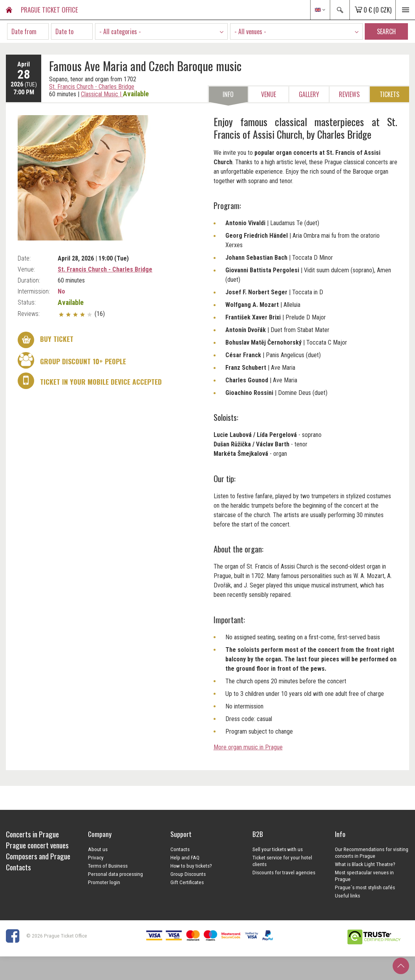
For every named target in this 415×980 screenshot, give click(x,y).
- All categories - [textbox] (120, 31)
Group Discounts (188, 874)
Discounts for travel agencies (284, 872)
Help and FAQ (185, 857)
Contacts (180, 849)
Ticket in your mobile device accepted (90, 381)
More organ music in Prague (248, 747)
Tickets (389, 94)
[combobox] (161, 31)
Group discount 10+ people (72, 360)
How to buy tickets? (191, 866)
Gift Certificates (187, 882)
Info (228, 94)
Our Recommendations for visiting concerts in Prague (372, 852)
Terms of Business (108, 866)
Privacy (96, 857)
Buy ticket (46, 340)
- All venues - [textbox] (250, 31)
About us (98, 849)
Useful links (347, 896)
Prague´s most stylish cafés (365, 887)
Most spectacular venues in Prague (364, 876)
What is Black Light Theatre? (365, 864)
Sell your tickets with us (278, 849)
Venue (269, 94)
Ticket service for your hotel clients (282, 861)
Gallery (309, 94)
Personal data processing (115, 874)
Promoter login (104, 882)
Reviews (349, 94)
